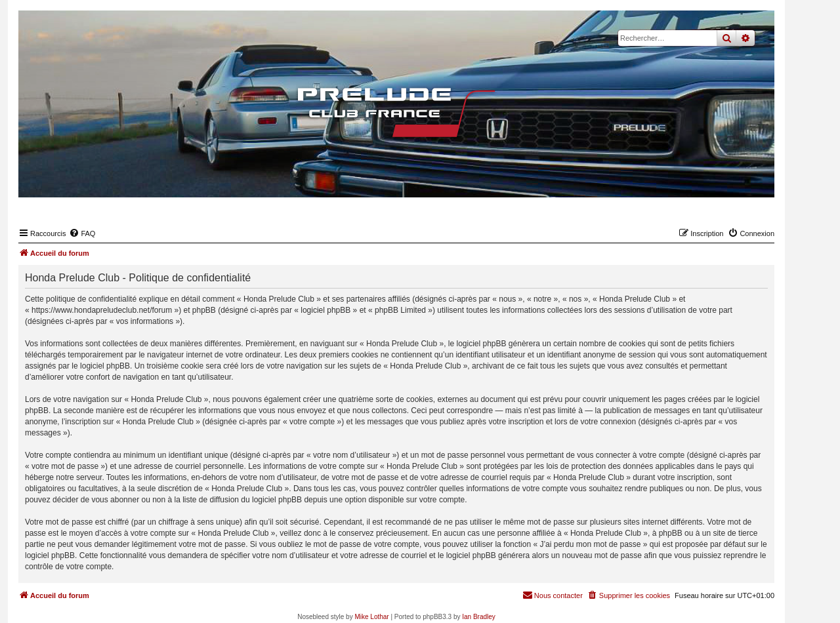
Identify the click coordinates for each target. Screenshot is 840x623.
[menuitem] (82, 233)
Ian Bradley (479, 617)
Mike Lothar (371, 617)
